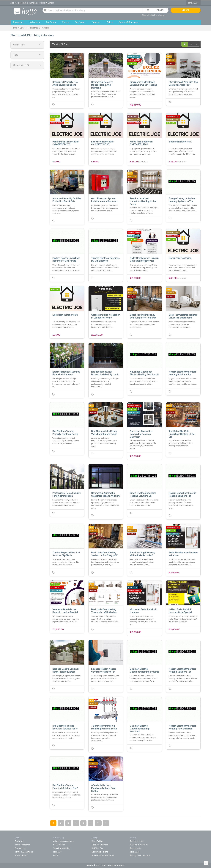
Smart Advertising (62, 848)
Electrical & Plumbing (154, 15)
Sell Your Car (97, 848)
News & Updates (23, 845)
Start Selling (97, 841)
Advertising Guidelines (63, 841)
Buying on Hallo (137, 841)
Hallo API (57, 852)
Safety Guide (59, 845)
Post (186, 10)
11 (98, 823)
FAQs (56, 855)
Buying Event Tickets (140, 855)
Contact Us (20, 848)
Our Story (19, 841)
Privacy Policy (21, 855)
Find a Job (135, 852)
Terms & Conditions (24, 852)
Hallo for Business (100, 845)
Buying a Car (136, 848)
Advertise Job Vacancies (103, 855)
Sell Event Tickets (100, 852)
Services (24, 28)
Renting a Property (139, 845)
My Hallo (193, 3)
